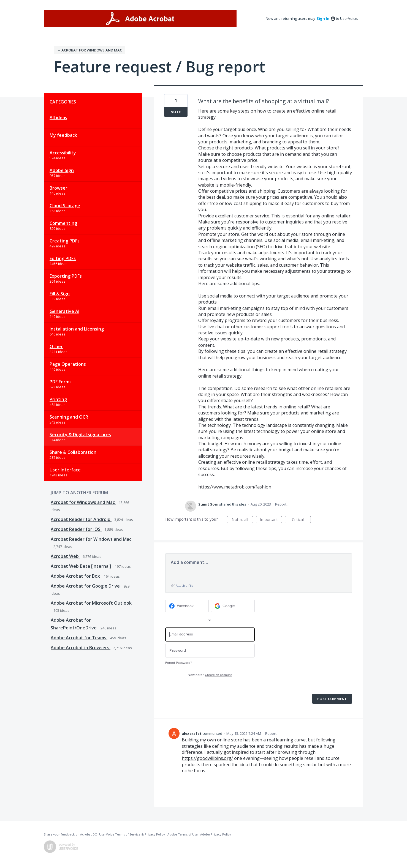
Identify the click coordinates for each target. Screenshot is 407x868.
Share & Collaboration (73, 452)
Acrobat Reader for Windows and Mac (91, 539)
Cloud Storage (65, 206)
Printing (58, 399)
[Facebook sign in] (187, 606)
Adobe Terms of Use (183, 834)
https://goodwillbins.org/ (207, 758)
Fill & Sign (60, 294)
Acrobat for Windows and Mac (83, 502)
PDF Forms (61, 382)
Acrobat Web (65, 556)
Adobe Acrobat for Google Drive (86, 586)
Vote (176, 112)
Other (56, 346)
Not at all (242, 520)
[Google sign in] (233, 606)
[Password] (210, 651)
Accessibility (63, 153)
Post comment (332, 699)
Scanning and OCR (69, 417)
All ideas (58, 118)
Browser (59, 188)
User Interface (65, 470)
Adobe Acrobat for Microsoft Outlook (91, 603)
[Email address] (210, 634)
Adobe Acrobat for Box (76, 576)
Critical (301, 520)
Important (271, 520)
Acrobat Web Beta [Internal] (81, 566)
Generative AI (64, 311)
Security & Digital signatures (80, 435)
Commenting (63, 223)
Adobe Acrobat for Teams (79, 638)
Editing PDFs (63, 258)
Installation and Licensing (77, 329)
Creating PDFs (65, 241)
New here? (210, 675)
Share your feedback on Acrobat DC (70, 834)
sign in (323, 18)
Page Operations (68, 364)
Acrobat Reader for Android (81, 519)
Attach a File (185, 586)
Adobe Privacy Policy (216, 834)
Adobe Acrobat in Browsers (81, 648)
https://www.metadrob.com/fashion (235, 487)
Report (271, 733)
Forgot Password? (179, 663)
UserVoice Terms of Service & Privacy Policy (132, 834)
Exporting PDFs (66, 276)
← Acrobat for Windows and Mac (89, 50)
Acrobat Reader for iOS (76, 529)
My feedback (63, 135)
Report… (282, 504)
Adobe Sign (62, 170)
